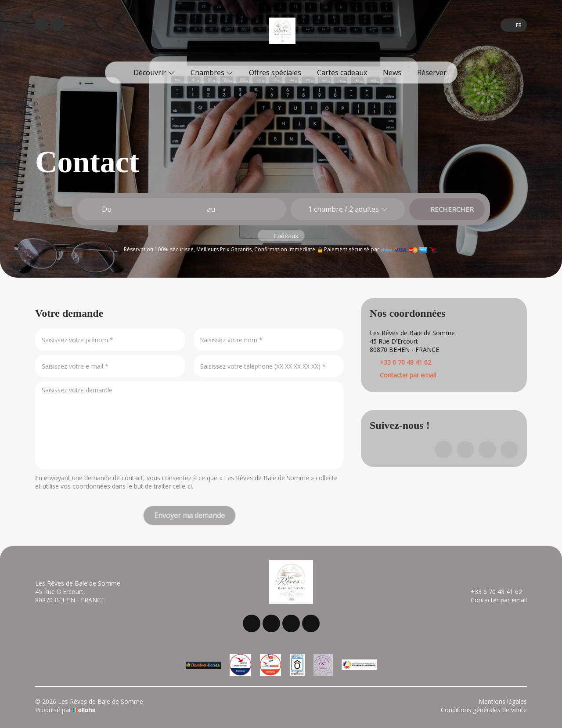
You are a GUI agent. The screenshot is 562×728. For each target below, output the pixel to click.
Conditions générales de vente (484, 710)
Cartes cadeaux (342, 72)
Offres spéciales (275, 72)
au (211, 209)
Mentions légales (503, 701)
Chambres (212, 72)
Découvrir (154, 72)
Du (107, 209)
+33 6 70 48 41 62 (491, 592)
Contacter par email (408, 375)
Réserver (432, 72)
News (392, 72)
